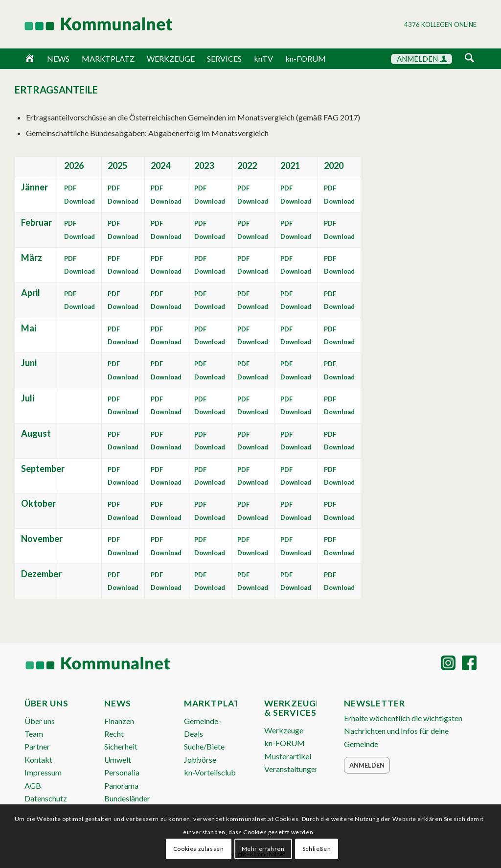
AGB (33, 786)
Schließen (317, 849)
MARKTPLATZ (108, 59)
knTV (263, 59)
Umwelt (118, 760)
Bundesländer (127, 798)
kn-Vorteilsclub (210, 772)
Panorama (121, 786)
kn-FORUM (306, 59)
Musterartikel (288, 756)
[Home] (30, 59)
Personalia (122, 772)
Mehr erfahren (263, 849)
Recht (114, 734)
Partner (37, 746)
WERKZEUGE (171, 59)
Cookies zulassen (199, 849)
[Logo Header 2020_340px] (86, 24)
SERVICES (224, 59)
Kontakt (38, 760)
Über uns (40, 721)
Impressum (43, 772)
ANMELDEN (422, 59)
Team (34, 734)
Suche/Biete (204, 746)
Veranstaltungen (292, 769)
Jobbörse (200, 760)
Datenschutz (46, 798)
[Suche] (469, 59)
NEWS (58, 59)
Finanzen (119, 721)
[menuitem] (469, 59)
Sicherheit (121, 746)
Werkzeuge (284, 730)
